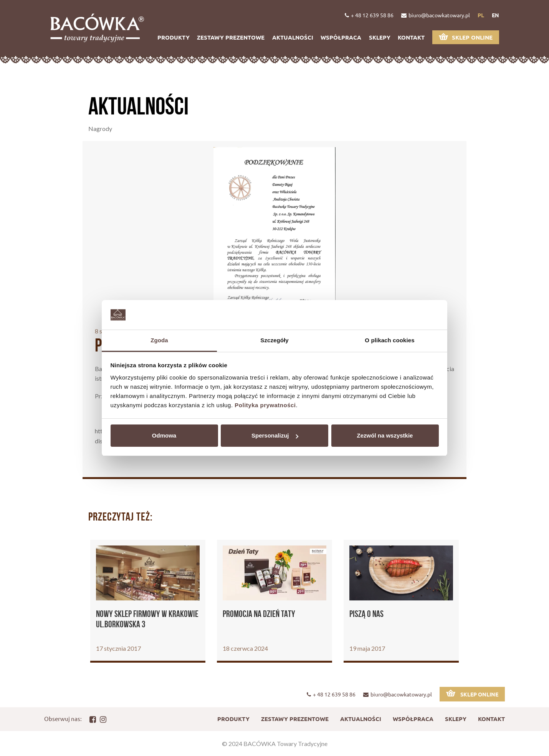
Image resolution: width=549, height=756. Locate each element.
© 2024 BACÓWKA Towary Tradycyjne (275, 744)
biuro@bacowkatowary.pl (436, 15)
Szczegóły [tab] (274, 340)
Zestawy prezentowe (231, 37)
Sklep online (466, 37)
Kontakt (411, 37)
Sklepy (380, 37)
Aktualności (293, 37)
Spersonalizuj (275, 435)
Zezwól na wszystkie (385, 435)
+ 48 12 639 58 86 (369, 15)
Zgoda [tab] (159, 340)
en (495, 15)
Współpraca (341, 37)
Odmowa (164, 435)
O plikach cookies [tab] (389, 340)
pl (481, 15)
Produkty (174, 37)
